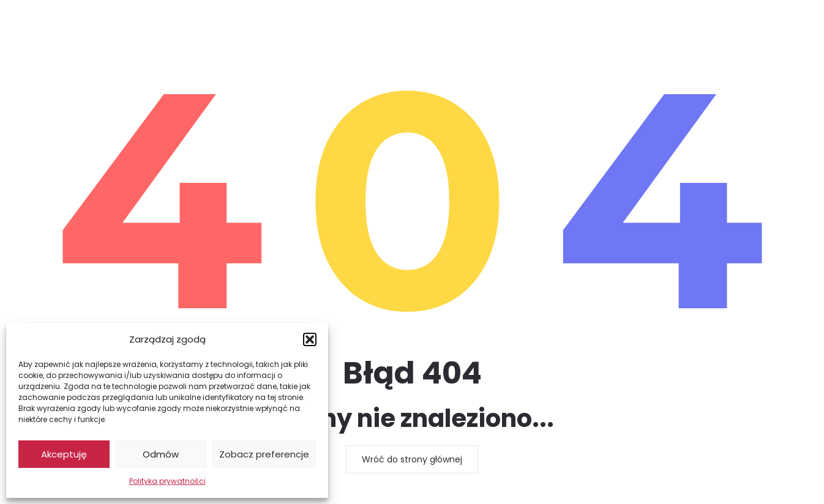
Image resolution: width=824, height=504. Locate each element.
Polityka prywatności (167, 481)
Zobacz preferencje (264, 454)
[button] (310, 339)
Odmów (161, 454)
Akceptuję (64, 454)
